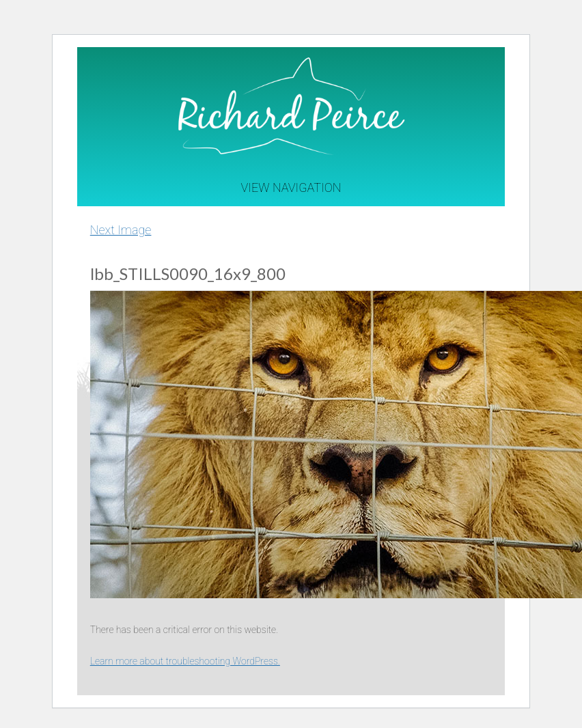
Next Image (121, 230)
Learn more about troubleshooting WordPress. (185, 661)
